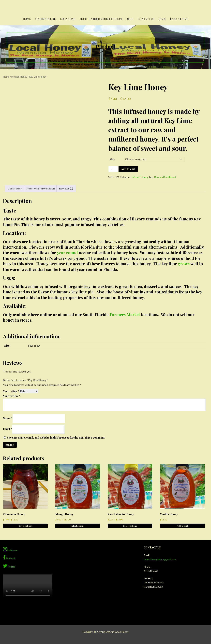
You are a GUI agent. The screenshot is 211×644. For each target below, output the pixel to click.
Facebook (9, 558)
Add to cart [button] (182, 526)
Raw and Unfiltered (165, 177)
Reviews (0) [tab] (66, 188)
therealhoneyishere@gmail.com (160, 559)
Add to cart (128, 169)
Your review (12, 396)
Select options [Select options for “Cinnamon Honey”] (25, 526)
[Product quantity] (113, 169)
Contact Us (146, 19)
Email (8, 429)
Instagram (10, 549)
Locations (68, 19)
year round (67, 253)
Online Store (45, 19)
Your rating (11, 391)
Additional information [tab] (41, 188)
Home (27, 19)
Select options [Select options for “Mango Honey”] (78, 526)
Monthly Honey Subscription (101, 19)
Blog (130, 19)
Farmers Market (125, 315)
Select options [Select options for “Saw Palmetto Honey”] (130, 526)
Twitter (9, 566)
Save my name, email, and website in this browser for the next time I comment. (56, 437)
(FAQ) (162, 19)
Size (112, 159)
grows (184, 264)
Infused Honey (19, 77)
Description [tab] (15, 188)
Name (8, 418)
